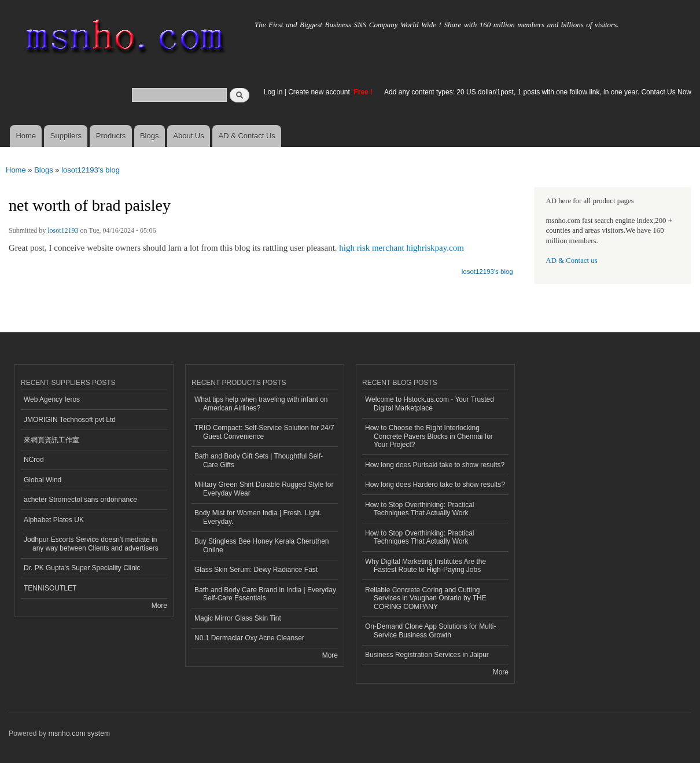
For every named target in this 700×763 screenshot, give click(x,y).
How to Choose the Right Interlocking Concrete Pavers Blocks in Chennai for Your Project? (429, 436)
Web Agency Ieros (52, 399)
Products (111, 136)
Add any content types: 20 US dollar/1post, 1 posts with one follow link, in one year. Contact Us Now (538, 92)
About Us (188, 136)
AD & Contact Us (247, 136)
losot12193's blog (91, 170)
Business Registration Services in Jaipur (427, 655)
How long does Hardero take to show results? (435, 485)
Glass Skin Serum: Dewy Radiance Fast (256, 570)
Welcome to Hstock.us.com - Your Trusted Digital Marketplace (430, 403)
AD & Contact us (572, 261)
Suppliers (66, 136)
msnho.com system (79, 733)
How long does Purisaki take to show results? (435, 465)
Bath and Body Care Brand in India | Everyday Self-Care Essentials (265, 594)
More (159, 606)
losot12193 (63, 230)
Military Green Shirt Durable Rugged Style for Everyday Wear (264, 489)
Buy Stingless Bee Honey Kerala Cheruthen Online (262, 545)
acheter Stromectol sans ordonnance (80, 500)
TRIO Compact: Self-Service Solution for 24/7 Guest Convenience (264, 432)
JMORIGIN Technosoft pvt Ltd (70, 420)
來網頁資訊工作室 (51, 440)
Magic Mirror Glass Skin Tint (238, 618)
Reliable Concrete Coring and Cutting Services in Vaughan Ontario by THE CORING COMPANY (426, 598)
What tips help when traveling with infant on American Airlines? (261, 403)
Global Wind (43, 480)
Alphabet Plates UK (54, 520)
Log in (273, 92)
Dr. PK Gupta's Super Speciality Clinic (82, 568)
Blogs (150, 136)
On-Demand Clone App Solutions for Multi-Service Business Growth (430, 630)
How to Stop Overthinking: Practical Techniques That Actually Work (420, 509)
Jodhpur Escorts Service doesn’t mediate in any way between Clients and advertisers (91, 544)
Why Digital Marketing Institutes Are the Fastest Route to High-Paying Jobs (425, 566)
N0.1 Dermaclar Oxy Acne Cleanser (249, 638)
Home (26, 136)
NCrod (34, 460)
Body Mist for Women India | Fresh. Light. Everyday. (258, 517)
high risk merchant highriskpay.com (401, 248)
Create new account (320, 92)
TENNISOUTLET (50, 588)
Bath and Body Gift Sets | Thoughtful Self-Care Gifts (259, 460)
